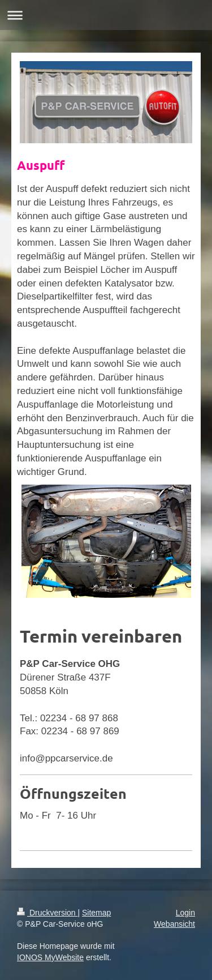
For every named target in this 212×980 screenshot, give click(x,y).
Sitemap (96, 913)
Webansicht (174, 924)
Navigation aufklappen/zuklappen (106, 15)
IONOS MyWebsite (50, 957)
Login (185, 913)
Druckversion (47, 913)
